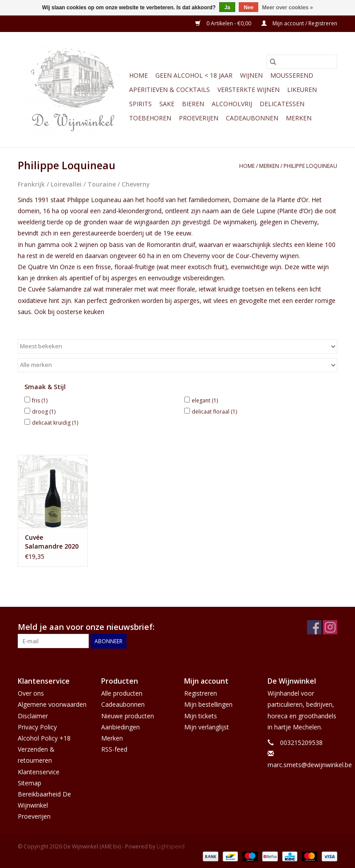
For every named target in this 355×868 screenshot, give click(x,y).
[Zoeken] (302, 62)
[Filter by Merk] (177, 365)
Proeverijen (199, 118)
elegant (205, 400)
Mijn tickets (201, 716)
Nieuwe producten (128, 716)
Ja (227, 8)
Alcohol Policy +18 (44, 738)
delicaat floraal (214, 412)
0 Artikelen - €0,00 (224, 23)
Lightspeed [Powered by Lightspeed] (171, 846)
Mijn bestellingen (208, 704)
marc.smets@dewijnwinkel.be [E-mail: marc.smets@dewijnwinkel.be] (310, 765)
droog (44, 412)
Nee (248, 8)
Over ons (31, 693)
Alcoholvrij (232, 104)
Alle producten (122, 693)
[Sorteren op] (177, 346)
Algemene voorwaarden (52, 704)
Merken (299, 118)
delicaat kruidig (55, 423)
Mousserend (292, 75)
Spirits (140, 104)
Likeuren (302, 90)
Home (138, 75)
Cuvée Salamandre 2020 (52, 542)
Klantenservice (39, 772)
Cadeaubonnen (252, 118)
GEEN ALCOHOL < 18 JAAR (194, 75)
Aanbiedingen (120, 727)
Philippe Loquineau (310, 166)
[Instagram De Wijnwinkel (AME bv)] (330, 627)
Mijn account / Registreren (299, 23)
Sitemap (30, 783)
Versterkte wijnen (248, 90)
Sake (167, 104)
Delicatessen (282, 104)
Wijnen (251, 75)
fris (40, 400)
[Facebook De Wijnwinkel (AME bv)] (314, 627)
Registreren (201, 693)
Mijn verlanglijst (207, 727)
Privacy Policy (37, 727)
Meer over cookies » (288, 8)
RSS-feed (114, 749)
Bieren (193, 104)
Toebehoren (150, 118)
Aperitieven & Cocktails (170, 90)
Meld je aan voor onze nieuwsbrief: (86, 627)
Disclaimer (33, 716)
